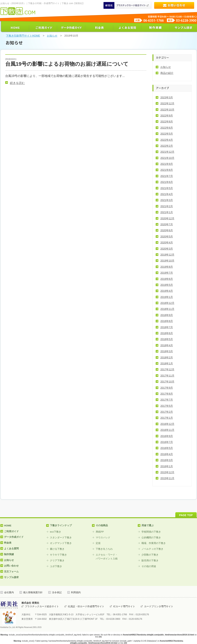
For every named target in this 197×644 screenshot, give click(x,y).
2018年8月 (167, 321)
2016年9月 (167, 436)
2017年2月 (167, 412)
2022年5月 (167, 134)
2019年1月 (167, 297)
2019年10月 (167, 261)
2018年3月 (167, 351)
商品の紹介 (167, 73)
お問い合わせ (174, 5)
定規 (98, 543)
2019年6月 (167, 279)
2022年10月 (167, 110)
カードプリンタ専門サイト (159, 606)
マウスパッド (103, 538)
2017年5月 (167, 406)
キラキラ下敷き (58, 555)
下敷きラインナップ (61, 525)
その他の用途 (149, 566)
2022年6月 (167, 128)
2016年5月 (167, 448)
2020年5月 (167, 237)
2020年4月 (167, 242)
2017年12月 (167, 369)
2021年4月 (167, 194)
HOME (15, 28)
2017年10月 (167, 382)
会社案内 (9, 592)
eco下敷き (56, 532)
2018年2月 (167, 357)
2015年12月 (167, 472)
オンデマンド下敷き (61, 543)
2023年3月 (167, 97)
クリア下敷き (57, 560)
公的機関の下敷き (151, 538)
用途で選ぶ (148, 525)
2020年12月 (167, 218)
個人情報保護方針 (33, 592)
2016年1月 (167, 466)
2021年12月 (167, 152)
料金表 (99, 28)
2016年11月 (167, 430)
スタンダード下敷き (61, 538)
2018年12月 (167, 303)
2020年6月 (167, 230)
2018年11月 (167, 309)
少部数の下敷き (150, 555)
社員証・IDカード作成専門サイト (86, 606)
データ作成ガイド (71, 28)
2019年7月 (167, 273)
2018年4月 (167, 345)
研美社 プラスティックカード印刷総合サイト (127, 5)
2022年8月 (167, 122)
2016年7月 (167, 442)
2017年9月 (167, 388)
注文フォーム (11, 571)
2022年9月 (167, 116)
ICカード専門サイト (124, 606)
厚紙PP (100, 532)
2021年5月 (167, 188)
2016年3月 (167, 460)
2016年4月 (167, 454)
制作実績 (155, 28)
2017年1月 (167, 418)
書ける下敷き (57, 549)
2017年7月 (167, 400)
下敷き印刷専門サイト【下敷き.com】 (18, 11)
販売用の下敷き (150, 560)
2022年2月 (167, 146)
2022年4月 (167, 140)
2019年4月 (167, 291)
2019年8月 (167, 267)
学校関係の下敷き (151, 532)
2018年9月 (167, 315)
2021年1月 (167, 212)
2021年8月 (167, 170)
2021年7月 (167, 176)
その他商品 (102, 525)
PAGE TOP (186, 515)
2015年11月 (167, 478)
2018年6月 (167, 333)
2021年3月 (167, 200)
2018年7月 (167, 327)
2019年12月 (167, 255)
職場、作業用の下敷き (154, 543)
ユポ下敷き (56, 566)
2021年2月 (167, 206)
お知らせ (52, 36)
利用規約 (76, 592)
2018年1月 (167, 363)
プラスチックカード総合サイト (42, 606)
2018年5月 (167, 339)
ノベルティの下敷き (152, 549)
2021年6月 (167, 182)
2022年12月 (167, 103)
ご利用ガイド (43, 28)
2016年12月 (167, 424)
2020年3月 (167, 249)
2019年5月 (167, 285)
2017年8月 (167, 394)
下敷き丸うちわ (104, 549)
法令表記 (57, 592)
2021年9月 (167, 164)
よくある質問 (127, 28)
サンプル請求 (183, 28)
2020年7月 (167, 224)
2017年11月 (167, 376)
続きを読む (17, 83)
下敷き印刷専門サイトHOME (23, 36)
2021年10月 (167, 158)
